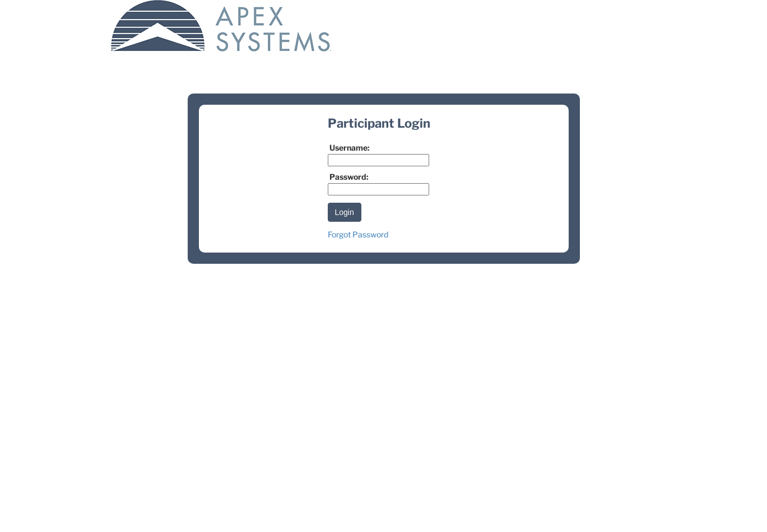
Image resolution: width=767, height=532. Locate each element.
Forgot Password (358, 234)
